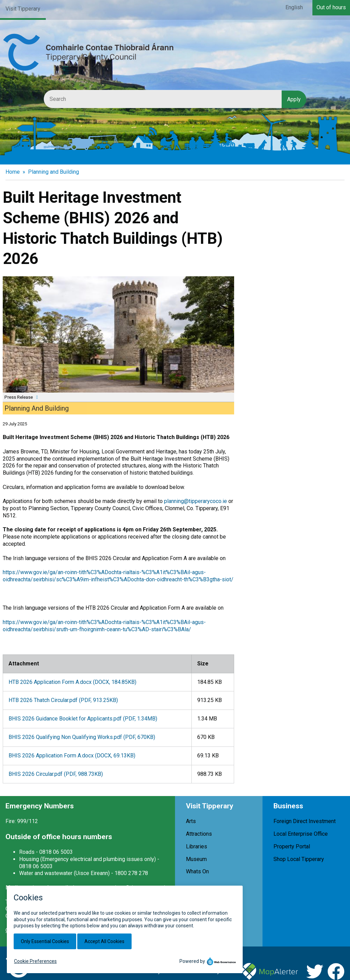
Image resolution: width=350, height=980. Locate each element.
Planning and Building (53, 172)
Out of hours (331, 7)
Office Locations (25, 930)
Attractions (199, 834)
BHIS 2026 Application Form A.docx (72, 756)
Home (13, 172)
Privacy (152, 971)
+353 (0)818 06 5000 (140, 909)
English (294, 7)
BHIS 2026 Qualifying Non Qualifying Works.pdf (82, 737)
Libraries (197, 846)
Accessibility (204, 971)
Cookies (175, 971)
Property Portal (292, 846)
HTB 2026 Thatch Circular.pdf (63, 700)
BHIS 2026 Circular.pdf (56, 774)
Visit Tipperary (23, 9)
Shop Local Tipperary (299, 859)
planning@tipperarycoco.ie (196, 501)
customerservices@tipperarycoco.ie (125, 888)
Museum (196, 859)
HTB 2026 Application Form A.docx (72, 682)
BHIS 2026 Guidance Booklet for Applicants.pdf (83, 719)
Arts (191, 821)
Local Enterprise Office (301, 834)
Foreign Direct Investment (305, 821)
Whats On (197, 871)
